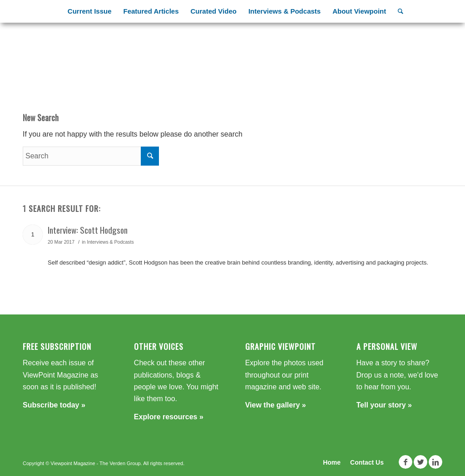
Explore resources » (169, 417)
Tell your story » (384, 405)
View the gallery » (276, 405)
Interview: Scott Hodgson (88, 230)
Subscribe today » (54, 405)
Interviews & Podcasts (110, 242)
